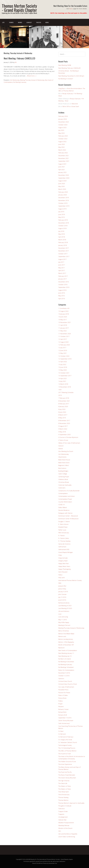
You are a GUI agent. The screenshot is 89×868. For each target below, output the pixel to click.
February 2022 (63, 153)
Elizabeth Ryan (63, 527)
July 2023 (61, 130)
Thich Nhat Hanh (64, 792)
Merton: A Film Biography (66, 642)
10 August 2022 (63, 311)
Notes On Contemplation (66, 670)
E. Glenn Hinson (63, 524)
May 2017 (62, 268)
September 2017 (64, 256)
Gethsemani (62, 547)
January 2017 (63, 279)
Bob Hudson (62, 468)
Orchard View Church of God (68, 684)
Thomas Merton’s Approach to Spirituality (71, 803)
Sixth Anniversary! (64, 723)
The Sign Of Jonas (64, 781)
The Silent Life (63, 783)
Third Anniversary (64, 795)
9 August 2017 (63, 426)
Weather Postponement (66, 823)
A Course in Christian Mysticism (68, 437)
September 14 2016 (65, 718)
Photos (39, 22)
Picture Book (62, 698)
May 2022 (62, 147)
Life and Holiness (64, 611)
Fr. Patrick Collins (64, 538)
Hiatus (60, 575)
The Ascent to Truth (65, 754)
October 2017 (63, 254)
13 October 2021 (64, 373)
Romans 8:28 (63, 715)
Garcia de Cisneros (64, 544)
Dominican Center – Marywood (68, 516)
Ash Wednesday (15, 80)
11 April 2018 (63, 325)
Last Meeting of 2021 (65, 606)
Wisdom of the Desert (65, 828)
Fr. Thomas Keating (64, 541)
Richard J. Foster (64, 709)
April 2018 (62, 237)
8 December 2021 (64, 401)
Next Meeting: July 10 (65, 656)
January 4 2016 (63, 592)
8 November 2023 (64, 423)
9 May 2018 (62, 432)
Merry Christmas (64, 631)
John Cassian (62, 594)
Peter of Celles (63, 695)
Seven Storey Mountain (66, 720)
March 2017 (62, 273)
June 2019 (62, 214)
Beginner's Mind (63, 465)
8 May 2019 (62, 418)
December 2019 (64, 198)
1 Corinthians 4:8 (64, 308)
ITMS (60, 583)
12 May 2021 (63, 353)
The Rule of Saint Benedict (67, 775)
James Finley (62, 589)
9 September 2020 (64, 435)
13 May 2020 (63, 370)
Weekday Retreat (64, 825)
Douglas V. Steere (64, 521)
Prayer (60, 704)
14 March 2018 (63, 384)
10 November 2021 (65, 322)
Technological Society (65, 745)
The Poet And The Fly (65, 772)
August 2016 (62, 290)
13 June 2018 (63, 367)
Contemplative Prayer (65, 499)
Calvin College (63, 474)
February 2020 (63, 192)
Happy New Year (64, 563)
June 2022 (62, 144)
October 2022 (63, 139)
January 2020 (63, 195)
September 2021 (64, 161)
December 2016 (64, 282)
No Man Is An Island (65, 659)
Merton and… (63, 636)
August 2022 (62, 142)
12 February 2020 (64, 345)
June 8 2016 (62, 600)
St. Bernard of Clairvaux (66, 737)
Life (3, 22)
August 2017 (62, 259)
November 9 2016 (64, 673)
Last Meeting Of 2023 (65, 608)
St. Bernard (62, 734)
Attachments (62, 457)
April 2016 (62, 299)
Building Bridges (63, 471)
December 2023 (64, 122)
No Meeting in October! (66, 79)
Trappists (61, 814)
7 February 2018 (64, 398)
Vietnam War (62, 820)
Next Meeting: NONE (65, 65)
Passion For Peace (64, 693)
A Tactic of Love (63, 440)
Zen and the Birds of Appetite (68, 834)
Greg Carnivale (63, 558)
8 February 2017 (64, 404)
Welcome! (75, 104)
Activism (61, 446)
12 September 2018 (65, 359)
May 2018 (62, 234)
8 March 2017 (63, 415)
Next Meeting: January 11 (66, 653)
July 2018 (61, 231)
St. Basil (61, 731)
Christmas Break (64, 482)
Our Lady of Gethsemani (66, 687)
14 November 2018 (65, 387)
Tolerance (62, 809)
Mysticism (61, 648)
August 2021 (62, 164)
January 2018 (63, 245)
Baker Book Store (64, 463)
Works (20, 22)
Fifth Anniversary (64, 533)
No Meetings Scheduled (66, 667)
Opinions (61, 678)
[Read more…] (32, 76)
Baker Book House (64, 460)
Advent (61, 449)
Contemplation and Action (67, 496)
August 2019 (62, 209)
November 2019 (64, 200)
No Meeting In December (66, 662)
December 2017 (64, 248)
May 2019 (62, 217)
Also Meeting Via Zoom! (66, 451)
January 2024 (63, 119)
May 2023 (62, 133)
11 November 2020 (65, 334)
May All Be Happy (64, 622)
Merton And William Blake (66, 634)
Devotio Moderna (64, 510)
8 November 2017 (64, 420)
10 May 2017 (63, 320)
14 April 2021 (63, 378)
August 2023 (62, 127)
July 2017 (61, 262)
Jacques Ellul (62, 586)
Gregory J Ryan (63, 561)
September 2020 (64, 178)
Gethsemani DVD (64, 549)
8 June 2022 (62, 412)
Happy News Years (64, 566)
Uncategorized (63, 817)
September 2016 (64, 287)
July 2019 (61, 212)
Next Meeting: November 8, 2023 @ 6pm (71, 76)
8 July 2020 (62, 409)
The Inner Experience (65, 764)
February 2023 (63, 136)
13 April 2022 (63, 362)
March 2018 (62, 240)
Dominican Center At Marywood (68, 519)
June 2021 (62, 167)
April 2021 (62, 170)
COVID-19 (61, 505)
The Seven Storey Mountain (67, 778)
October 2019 (63, 203)
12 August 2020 (63, 342)
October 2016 (63, 285)
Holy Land (61, 577)
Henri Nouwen (63, 572)
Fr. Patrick (61, 535)
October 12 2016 (64, 676)
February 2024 (63, 116)
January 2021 (63, 172)
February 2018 (63, 242)
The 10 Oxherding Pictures (67, 748)
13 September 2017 (65, 376)
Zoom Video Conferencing (67, 837)
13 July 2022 (62, 364)
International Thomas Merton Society (70, 580)
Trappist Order (63, 811)
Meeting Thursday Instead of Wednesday (32, 80)
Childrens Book (63, 479)
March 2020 (62, 189)
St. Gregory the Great (65, 740)
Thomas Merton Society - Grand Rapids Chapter (19, 8)
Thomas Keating (63, 797)
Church (34, 863)
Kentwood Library (64, 603)
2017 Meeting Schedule (66, 392)
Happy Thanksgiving (64, 569)
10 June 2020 (63, 317)
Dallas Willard (63, 507)
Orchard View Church (65, 681)
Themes (11, 22)
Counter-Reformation (65, 502)
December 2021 (64, 156)
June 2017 (62, 265)
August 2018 (62, 228)
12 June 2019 (63, 350)
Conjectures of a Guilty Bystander (69, 491)
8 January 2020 (63, 406)
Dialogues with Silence (65, 513)
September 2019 (64, 206)
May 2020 (62, 186)
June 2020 (62, 184)
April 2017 (62, 270)
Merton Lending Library (66, 639)
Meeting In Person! (64, 625)
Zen (60, 831)
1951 (60, 390)
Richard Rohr (62, 712)
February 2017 (63, 276)
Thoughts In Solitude (65, 806)
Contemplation (63, 493)
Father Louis (62, 530)
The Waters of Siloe (65, 786)
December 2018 (64, 223)
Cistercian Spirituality (65, 485)
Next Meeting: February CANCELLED (19, 58)
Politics (61, 701)
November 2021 (64, 158)
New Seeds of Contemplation (68, 650)
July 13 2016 (62, 597)
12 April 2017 (63, 339)
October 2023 (63, 125)
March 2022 (62, 150)
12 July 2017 (62, 348)
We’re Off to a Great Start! (71, 106)
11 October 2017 (64, 336)
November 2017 (64, 251)
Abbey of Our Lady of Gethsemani (69, 443)
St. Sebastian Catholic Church (68, 742)
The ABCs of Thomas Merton (67, 751)
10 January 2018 (64, 314)
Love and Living (63, 617)
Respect (61, 706)
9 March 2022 (63, 429)
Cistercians (62, 488)
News (71, 9)
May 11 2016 (63, 620)
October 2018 (63, 226)
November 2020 (64, 175)
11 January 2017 (64, 328)
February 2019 (63, 220)
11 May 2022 (63, 331)
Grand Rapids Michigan (66, 552)
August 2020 (62, 181)
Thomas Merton (63, 800)
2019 (60, 395)
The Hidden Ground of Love (67, 761)
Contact (29, 22)
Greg (60, 555)
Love (60, 614)
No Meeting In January (20, 82)
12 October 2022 (64, 356)
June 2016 (62, 293)
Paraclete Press (63, 690)
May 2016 (62, 296)
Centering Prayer (64, 477)
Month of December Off (66, 645)
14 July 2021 (62, 381)
